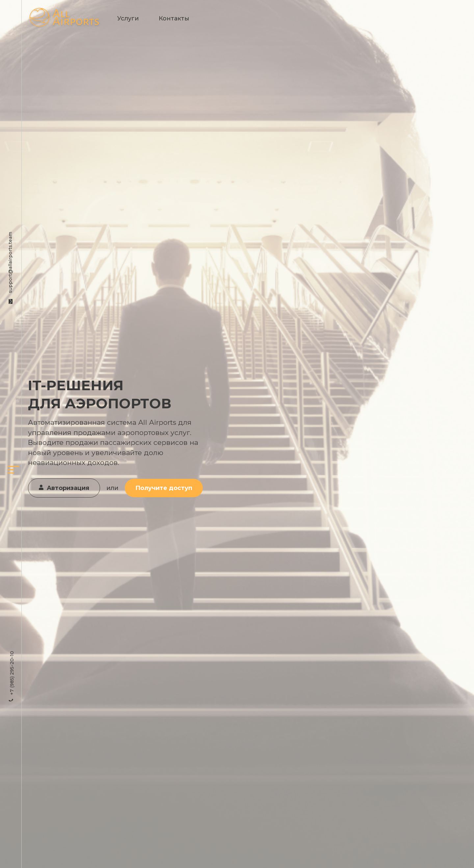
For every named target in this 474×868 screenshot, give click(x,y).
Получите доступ (164, 488)
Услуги (128, 18)
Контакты (174, 18)
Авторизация (64, 488)
